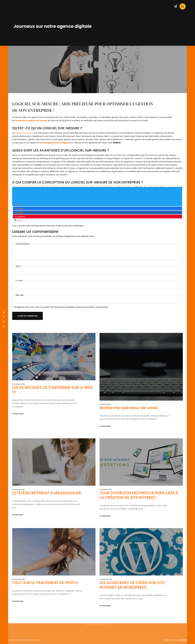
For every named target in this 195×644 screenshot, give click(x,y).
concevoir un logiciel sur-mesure (31, 120)
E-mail (19, 273)
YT (4, 317)
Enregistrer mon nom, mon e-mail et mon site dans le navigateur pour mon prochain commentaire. (62, 300)
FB (4, 326)
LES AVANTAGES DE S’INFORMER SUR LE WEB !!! (52, 411)
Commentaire (23, 236)
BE (4, 312)
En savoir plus (18, 435)
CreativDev (182, 640)
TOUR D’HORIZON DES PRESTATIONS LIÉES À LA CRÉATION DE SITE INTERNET (139, 512)
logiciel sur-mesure (24, 133)
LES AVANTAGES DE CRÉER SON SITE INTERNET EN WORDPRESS (132, 602)
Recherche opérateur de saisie (129, 429)
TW (4, 322)
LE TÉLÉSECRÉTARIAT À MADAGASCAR (47, 510)
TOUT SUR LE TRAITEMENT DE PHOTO (45, 600)
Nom (19, 259)
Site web (20, 288)
